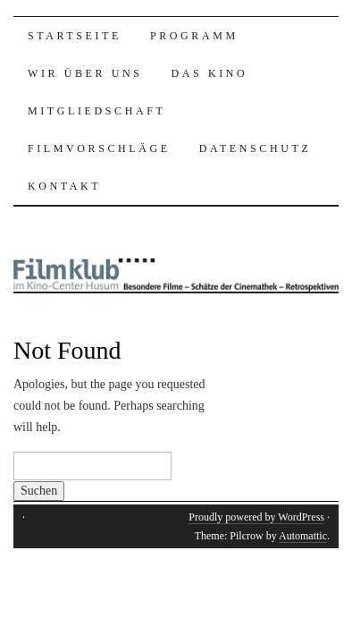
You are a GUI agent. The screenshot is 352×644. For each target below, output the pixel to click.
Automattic (303, 536)
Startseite (75, 36)
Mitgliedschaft (96, 111)
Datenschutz (256, 148)
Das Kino (210, 73)
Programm (194, 36)
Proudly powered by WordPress (256, 517)
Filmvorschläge (99, 148)
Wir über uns (85, 73)
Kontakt (64, 186)
